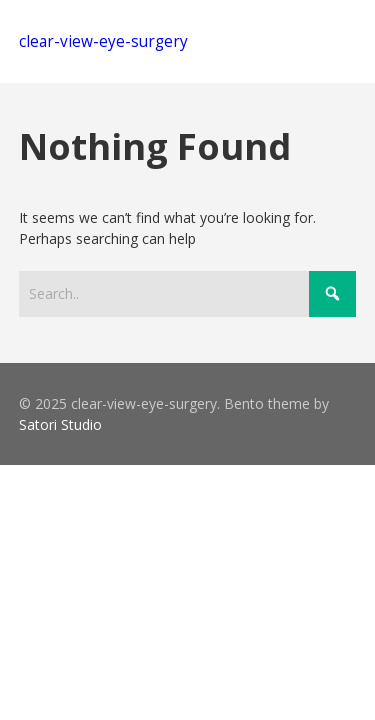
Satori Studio (60, 424)
